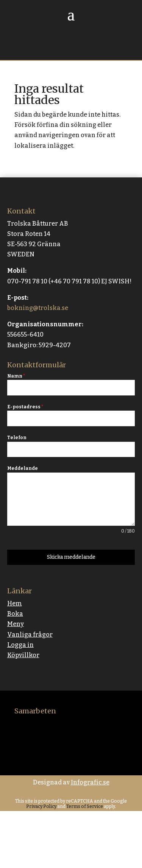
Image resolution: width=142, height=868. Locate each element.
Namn (16, 376)
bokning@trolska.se (38, 308)
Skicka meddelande (71, 557)
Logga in (20, 645)
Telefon (17, 438)
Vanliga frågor (30, 635)
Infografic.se (90, 782)
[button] (127, 853)
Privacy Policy (41, 806)
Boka (15, 614)
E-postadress (25, 407)
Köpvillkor (23, 655)
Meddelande (23, 468)
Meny (16, 624)
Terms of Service (84, 806)
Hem (15, 603)
